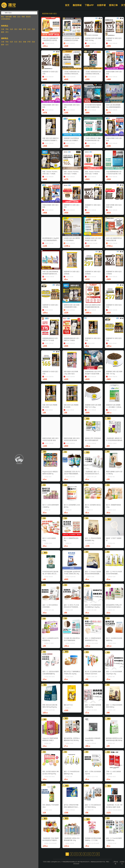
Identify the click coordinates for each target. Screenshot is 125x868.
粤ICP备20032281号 (83, 862)
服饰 (3, 32)
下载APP (89, 5)
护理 (25, 29)
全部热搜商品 (6, 19)
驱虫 (3, 17)
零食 (7, 29)
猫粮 (14, 17)
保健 (20, 29)
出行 (7, 45)
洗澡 (33, 29)
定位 (19, 17)
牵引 (7, 32)
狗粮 (23, 17)
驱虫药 (28, 17)
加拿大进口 (53, 14)
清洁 (16, 29)
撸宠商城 (77, 5)
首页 (67, 5)
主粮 (3, 29)
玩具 (11, 29)
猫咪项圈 (9, 17)
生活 (29, 29)
